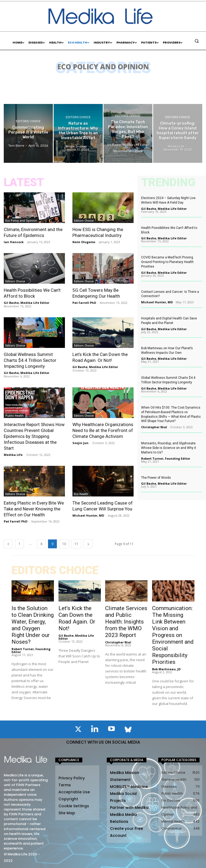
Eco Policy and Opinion (21, 221)
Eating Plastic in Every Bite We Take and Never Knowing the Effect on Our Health (34, 509)
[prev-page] (8, 544)
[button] (197, 41)
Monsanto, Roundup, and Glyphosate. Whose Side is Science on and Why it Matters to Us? (169, 448)
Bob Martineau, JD (166, 669)
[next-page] (88, 544)
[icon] (78, 730)
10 (64, 544)
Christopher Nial (154, 427)
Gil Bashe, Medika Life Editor (27, 303)
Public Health (14, 416)
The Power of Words (156, 478)
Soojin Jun (80, 443)
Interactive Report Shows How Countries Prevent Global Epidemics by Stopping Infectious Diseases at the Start (34, 436)
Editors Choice (28, 121)
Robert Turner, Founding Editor (166, 458)
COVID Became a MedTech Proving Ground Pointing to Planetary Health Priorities (167, 262)
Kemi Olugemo (84, 242)
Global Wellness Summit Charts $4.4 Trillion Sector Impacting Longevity (30, 360)
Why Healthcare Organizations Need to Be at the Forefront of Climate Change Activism (103, 430)
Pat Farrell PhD (84, 303)
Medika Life (13, 455)
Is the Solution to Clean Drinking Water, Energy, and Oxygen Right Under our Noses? (33, 625)
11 (76, 544)
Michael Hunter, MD (88, 515)
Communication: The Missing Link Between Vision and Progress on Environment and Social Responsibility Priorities (173, 635)
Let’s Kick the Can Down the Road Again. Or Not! (77, 618)
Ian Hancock (14, 242)
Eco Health (81, 494)
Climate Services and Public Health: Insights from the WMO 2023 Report (126, 622)
